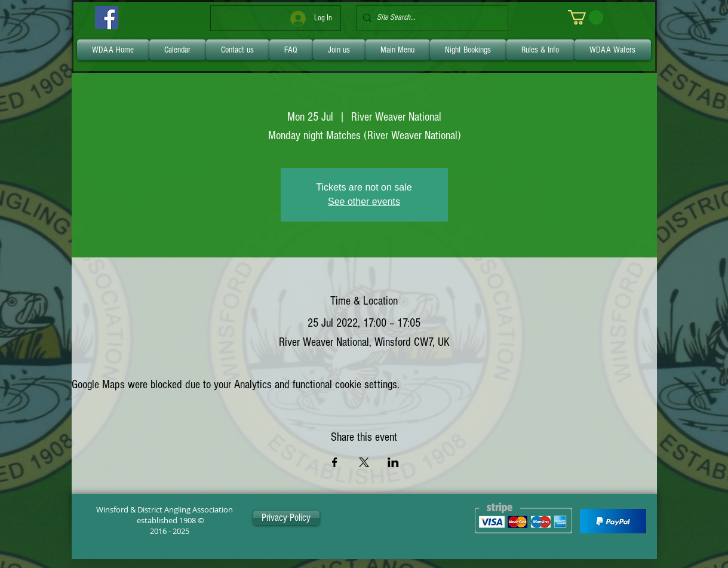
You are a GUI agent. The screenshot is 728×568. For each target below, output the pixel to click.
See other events (364, 202)
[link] (586, 17)
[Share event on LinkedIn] (393, 462)
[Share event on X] (364, 462)
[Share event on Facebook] (335, 462)
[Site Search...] (430, 18)
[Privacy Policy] (286, 518)
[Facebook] (107, 18)
